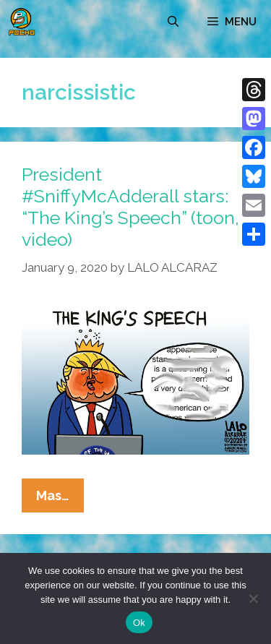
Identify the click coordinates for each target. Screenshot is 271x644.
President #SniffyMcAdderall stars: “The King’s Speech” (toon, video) (130, 207)
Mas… (60, 499)
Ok (139, 623)
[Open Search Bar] (173, 22)
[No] (253, 598)
